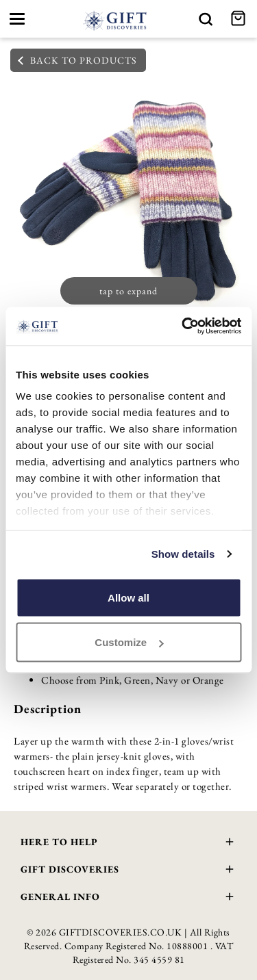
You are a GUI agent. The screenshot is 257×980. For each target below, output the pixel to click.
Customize (129, 642)
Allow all (128, 597)
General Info (128, 898)
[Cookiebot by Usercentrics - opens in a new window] (183, 326)
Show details (183, 554)
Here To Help (128, 843)
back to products (77, 60)
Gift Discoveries (128, 871)
